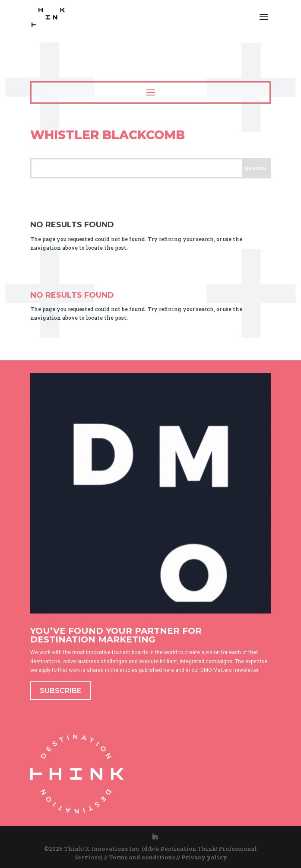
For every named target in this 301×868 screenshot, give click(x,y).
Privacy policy (204, 857)
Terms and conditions (142, 857)
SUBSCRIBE (60, 691)
